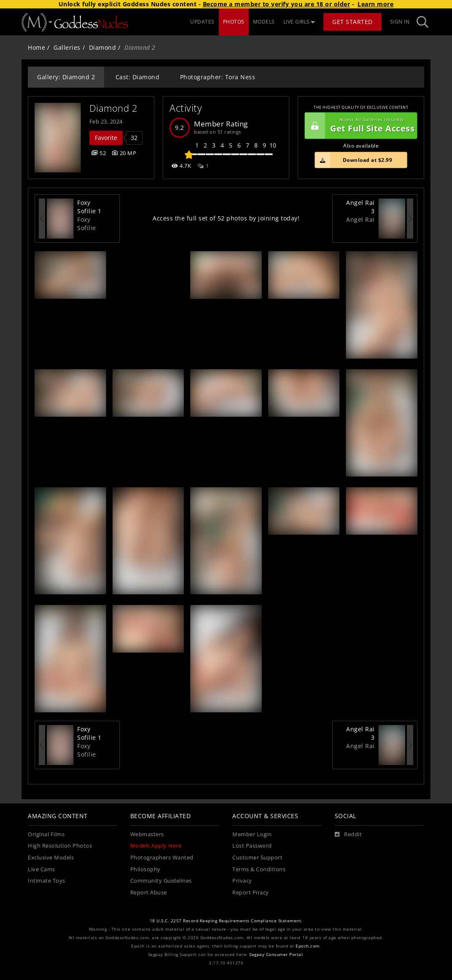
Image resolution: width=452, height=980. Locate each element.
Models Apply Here (156, 846)
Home (36, 47)
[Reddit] (348, 835)
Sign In (400, 22)
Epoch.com (308, 946)
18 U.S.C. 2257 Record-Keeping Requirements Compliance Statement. (226, 921)
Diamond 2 (114, 108)
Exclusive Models (51, 858)
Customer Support (257, 858)
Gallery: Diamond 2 (66, 77)
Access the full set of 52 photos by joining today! (226, 218)
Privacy (242, 881)
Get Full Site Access (360, 126)
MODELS (264, 22)
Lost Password (252, 846)
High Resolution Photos (60, 846)
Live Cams (42, 869)
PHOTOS (234, 22)
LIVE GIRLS (299, 22)
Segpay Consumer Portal (276, 954)
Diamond (103, 47)
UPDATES (202, 22)
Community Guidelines (161, 881)
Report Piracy (251, 893)
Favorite (106, 138)
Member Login (252, 834)
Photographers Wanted (162, 858)
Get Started (352, 22)
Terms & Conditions (259, 869)
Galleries (67, 47)
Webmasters (147, 834)
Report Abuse (149, 893)
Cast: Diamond (138, 77)
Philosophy (145, 869)
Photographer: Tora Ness (218, 77)
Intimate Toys (47, 881)
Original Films (46, 834)
